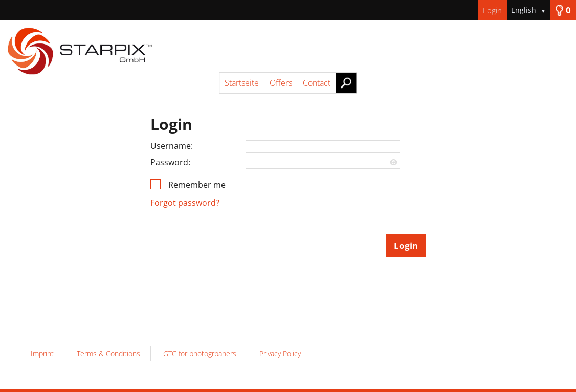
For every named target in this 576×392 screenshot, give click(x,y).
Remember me (197, 185)
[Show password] (394, 162)
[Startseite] (288, 51)
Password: (170, 162)
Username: (172, 146)
